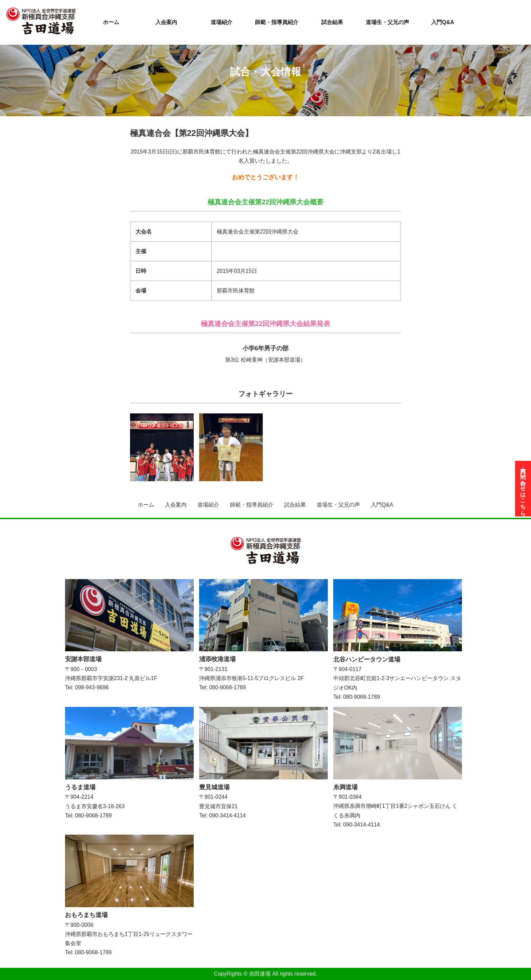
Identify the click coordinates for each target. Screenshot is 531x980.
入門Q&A (443, 22)
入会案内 (166, 22)
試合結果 (332, 22)
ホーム (111, 22)
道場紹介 (221, 22)
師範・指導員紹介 (277, 22)
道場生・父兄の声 (387, 22)
